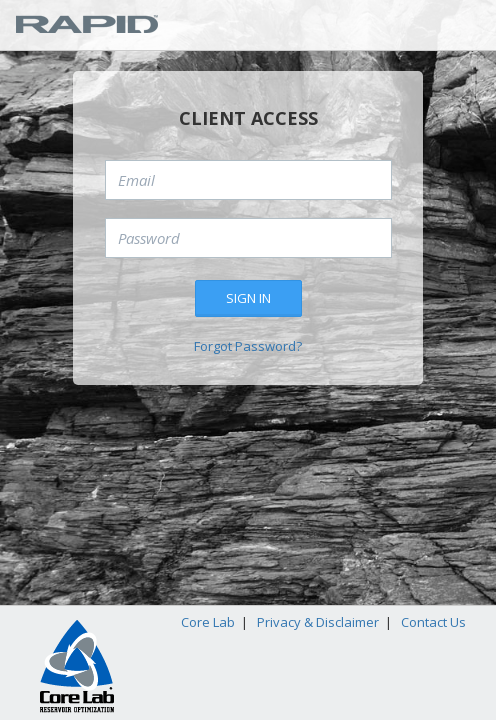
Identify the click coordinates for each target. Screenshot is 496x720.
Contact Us (433, 622)
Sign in (248, 298)
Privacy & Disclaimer (318, 622)
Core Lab (208, 622)
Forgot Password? (248, 346)
